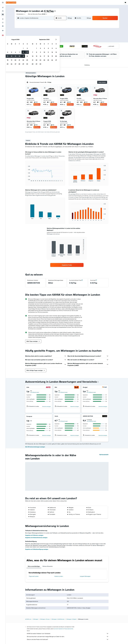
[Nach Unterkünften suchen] (3, 11)
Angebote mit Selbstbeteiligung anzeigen (37, 549)
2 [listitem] (28, 102)
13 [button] (50, 41)
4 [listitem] (45, 102)
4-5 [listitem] (36, 102)
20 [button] (50, 45)
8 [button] (57, 37)
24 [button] (38, 49)
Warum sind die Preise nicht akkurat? (68, 639)
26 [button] (46, 49)
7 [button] (53, 37)
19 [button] (46, 45)
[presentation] (55, 11)
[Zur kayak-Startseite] (11, 3)
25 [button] (42, 49)
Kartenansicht (104, 455)
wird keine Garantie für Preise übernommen (64, 629)
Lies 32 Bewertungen (91, 392)
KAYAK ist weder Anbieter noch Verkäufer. (68, 634)
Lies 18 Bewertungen (63, 421)
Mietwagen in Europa (45, 619)
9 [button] (61, 37)
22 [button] (57, 45)
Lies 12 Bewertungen (63, 392)
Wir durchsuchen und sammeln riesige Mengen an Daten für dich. (68, 636)
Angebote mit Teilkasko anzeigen (34, 535)
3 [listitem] (65, 102)
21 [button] (54, 45)
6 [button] (50, 37)
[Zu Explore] (3, 19)
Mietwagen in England (71, 619)
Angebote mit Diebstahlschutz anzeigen (36, 538)
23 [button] (61, 45)
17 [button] (38, 45)
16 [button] (61, 41)
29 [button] (57, 49)
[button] (3, 3)
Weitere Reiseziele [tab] (48, 566)
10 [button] (38, 41)
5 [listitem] (61, 102)
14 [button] (54, 41)
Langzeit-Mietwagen (85, 576)
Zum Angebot (37, 104)
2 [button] (61, 33)
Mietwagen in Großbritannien (58, 619)
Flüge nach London (34, 576)
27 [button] (50, 49)
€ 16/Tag (49, 11)
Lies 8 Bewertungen (35, 392)
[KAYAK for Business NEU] (3, 26)
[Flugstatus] (3, 23)
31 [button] (38, 53)
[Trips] (3, 31)
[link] (67, 265)
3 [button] (38, 37)
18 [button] (42, 45)
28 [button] (53, 49)
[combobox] (20, 14)
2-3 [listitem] (86, 102)
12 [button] (46, 41)
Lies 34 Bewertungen (91, 421)
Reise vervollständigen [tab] (34, 566)
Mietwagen (36, 619)
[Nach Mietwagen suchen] (3, 14)
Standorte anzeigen (46, 406)
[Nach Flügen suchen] (3, 8)
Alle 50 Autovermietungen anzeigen (35, 447)
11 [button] (42, 41)
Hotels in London (59, 576)
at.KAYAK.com (28, 619)
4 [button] (42, 37)
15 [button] (57, 41)
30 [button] (61, 49)
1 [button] (57, 33)
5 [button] (46, 37)
